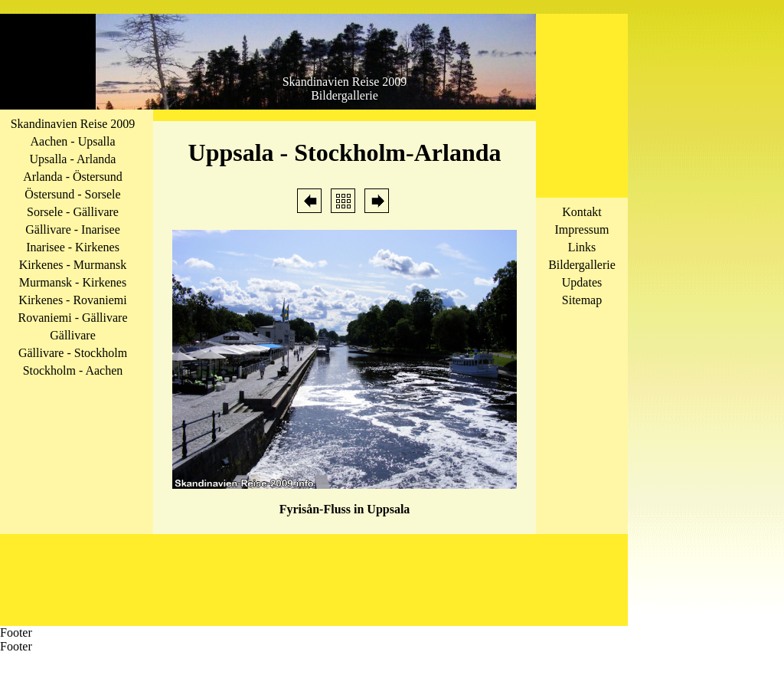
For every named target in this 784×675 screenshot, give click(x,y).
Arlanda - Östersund (73, 177)
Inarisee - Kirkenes (73, 247)
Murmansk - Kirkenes (73, 282)
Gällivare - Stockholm (73, 353)
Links (582, 247)
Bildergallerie (582, 265)
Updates (582, 282)
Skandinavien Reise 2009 (73, 124)
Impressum (581, 229)
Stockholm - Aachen (73, 370)
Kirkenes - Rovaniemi (72, 300)
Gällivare (73, 335)
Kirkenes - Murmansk (73, 265)
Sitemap (582, 300)
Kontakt (582, 212)
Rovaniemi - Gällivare (72, 318)
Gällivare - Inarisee (72, 229)
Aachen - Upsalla (72, 141)
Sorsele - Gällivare (73, 212)
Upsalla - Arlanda (73, 159)
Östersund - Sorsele (72, 194)
